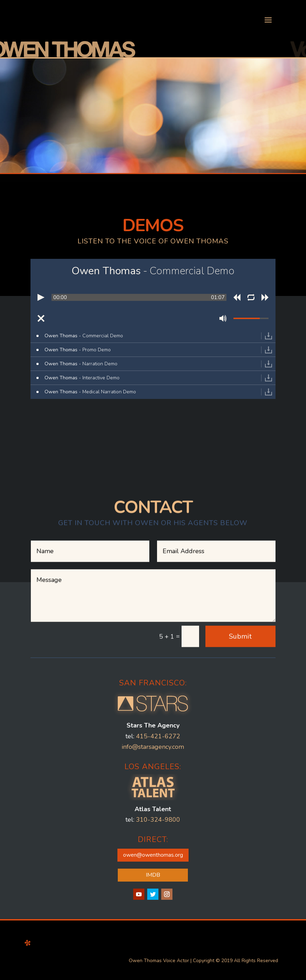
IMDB (153, 858)
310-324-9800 (158, 803)
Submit (240, 623)
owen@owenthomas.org (153, 838)
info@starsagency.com (153, 731)
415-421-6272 (158, 720)
